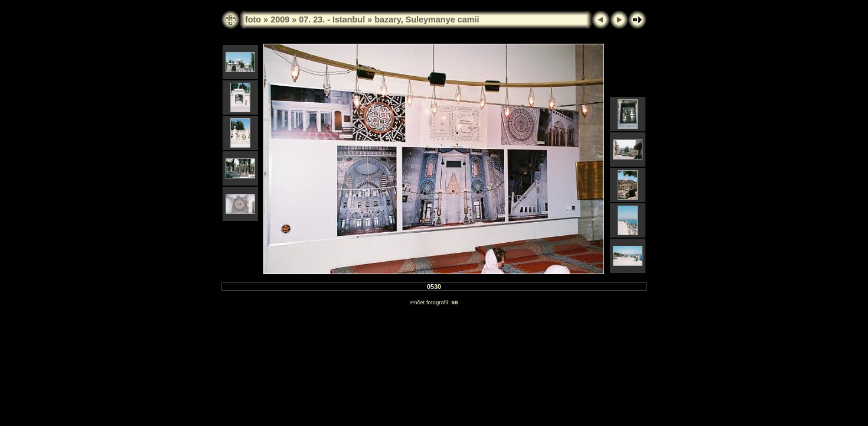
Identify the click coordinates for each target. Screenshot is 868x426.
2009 (280, 19)
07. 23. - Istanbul (332, 19)
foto (253, 19)
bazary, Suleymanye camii (427, 19)
